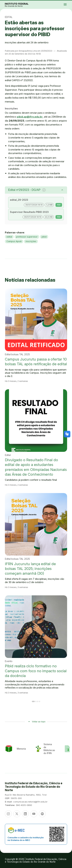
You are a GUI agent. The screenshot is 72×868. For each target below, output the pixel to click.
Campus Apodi (14, 241)
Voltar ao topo (39, 722)
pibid (44, 237)
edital (9, 237)
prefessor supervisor (27, 237)
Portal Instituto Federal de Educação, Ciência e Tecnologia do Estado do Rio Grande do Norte (20, 5)
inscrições (31, 241)
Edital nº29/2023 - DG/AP (27, 190)
